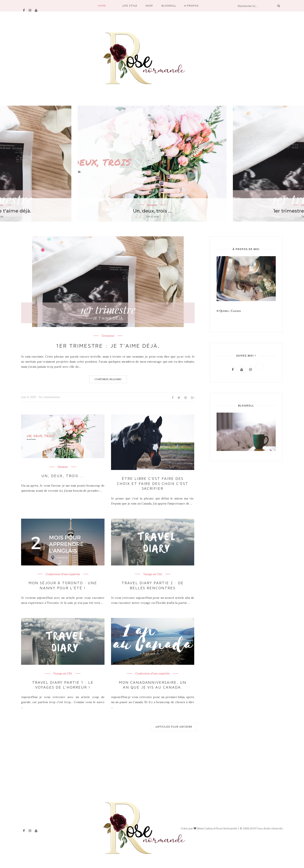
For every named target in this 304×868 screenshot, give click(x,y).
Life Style (130, 6)
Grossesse (108, 336)
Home (102, 6)
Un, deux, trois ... (152, 211)
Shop (149, 6)
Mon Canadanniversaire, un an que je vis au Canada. (153, 685)
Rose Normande (227, 828)
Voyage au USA (153, 574)
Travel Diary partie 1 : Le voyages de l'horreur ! (63, 685)
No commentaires (50, 397)
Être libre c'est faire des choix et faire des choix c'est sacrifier (153, 483)
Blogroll (169, 6)
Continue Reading (108, 379)
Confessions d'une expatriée (63, 574)
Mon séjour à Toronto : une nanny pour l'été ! (63, 585)
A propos (191, 6)
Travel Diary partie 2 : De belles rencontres (153, 585)
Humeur (152, 205)
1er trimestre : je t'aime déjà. (108, 346)
